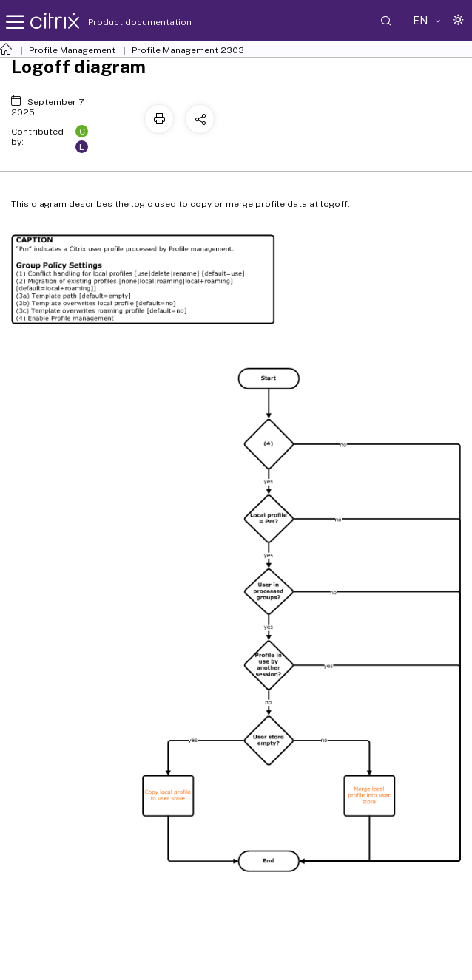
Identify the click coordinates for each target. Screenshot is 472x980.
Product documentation (121, 22)
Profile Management (72, 50)
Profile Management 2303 (188, 50)
